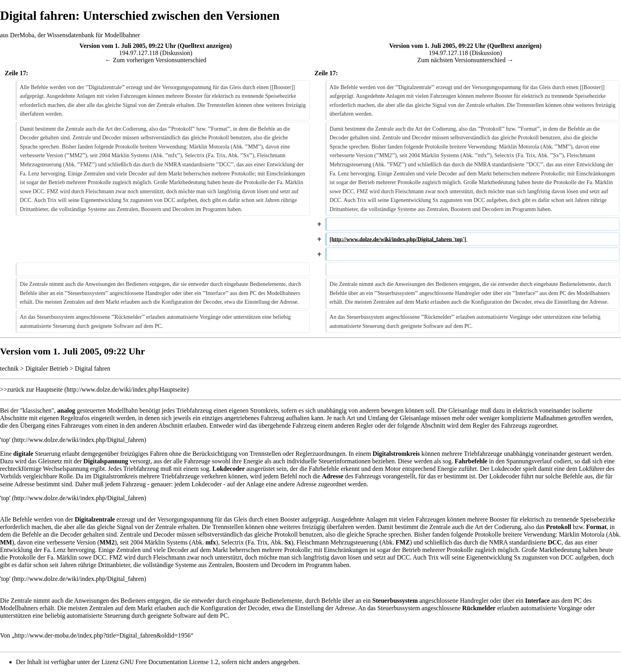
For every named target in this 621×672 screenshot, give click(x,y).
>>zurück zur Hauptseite (31, 389)
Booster (290, 519)
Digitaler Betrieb (47, 368)
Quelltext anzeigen (205, 46)
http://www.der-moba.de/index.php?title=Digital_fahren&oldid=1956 (103, 635)
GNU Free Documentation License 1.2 (169, 662)
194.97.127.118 (138, 53)
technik (9, 368)
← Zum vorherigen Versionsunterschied (156, 60)
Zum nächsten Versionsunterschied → (466, 60)
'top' (5, 440)
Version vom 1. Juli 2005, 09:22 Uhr (128, 46)
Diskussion (176, 53)
